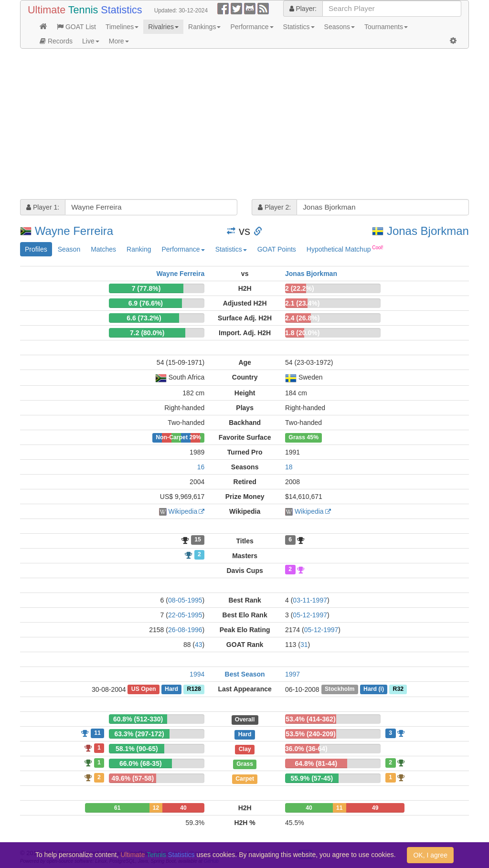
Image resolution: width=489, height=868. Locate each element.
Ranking (139, 249)
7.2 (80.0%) (147, 333)
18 (289, 467)
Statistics (299, 27)
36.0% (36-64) (306, 749)
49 (375, 808)
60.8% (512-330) (138, 719)
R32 (398, 689)
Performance (252, 27)
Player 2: (274, 207)
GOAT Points (277, 249)
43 (199, 645)
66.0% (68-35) (141, 763)
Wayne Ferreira (74, 231)
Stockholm (340, 689)
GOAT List (76, 27)
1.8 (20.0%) (302, 333)
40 (183, 808)
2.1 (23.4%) (302, 303)
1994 (197, 674)
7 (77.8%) (146, 288)
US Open (144, 689)
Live (91, 41)
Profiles (36, 249)
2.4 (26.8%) (302, 318)
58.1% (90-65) (137, 749)
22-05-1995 (185, 615)
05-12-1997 (310, 615)
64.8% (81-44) (316, 763)
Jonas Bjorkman (428, 231)
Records (56, 41)
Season (69, 249)
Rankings (204, 27)
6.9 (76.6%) (146, 303)
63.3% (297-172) (139, 734)
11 (97, 733)
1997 (292, 674)
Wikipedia (183, 511)
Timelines (122, 27)
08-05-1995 (185, 600)
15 (198, 540)
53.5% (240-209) (310, 734)
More (119, 41)
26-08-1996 (185, 630)
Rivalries (163, 27)
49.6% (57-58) (133, 778)
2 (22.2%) (300, 288)
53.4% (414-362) (310, 719)
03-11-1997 (310, 600)
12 (156, 808)
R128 (194, 689)
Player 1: (43, 207)
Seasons (340, 27)
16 (201, 467)
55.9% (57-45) (312, 778)
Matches (103, 249)
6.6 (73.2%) (144, 318)
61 (117, 808)
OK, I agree (430, 855)
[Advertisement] (244, 125)
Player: (303, 9)
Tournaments (386, 27)
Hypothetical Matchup (345, 249)
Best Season (245, 674)
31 (304, 645)
